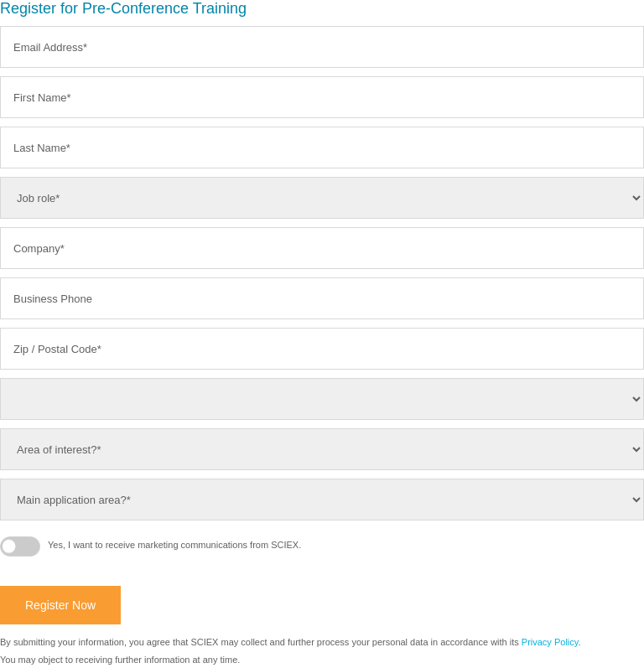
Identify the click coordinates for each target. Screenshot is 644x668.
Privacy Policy (550, 642)
